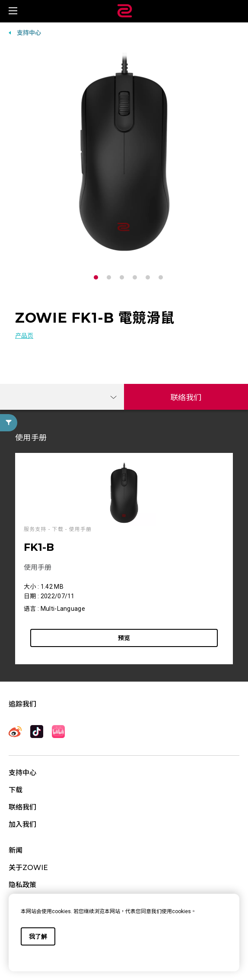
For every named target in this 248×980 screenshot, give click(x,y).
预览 (124, 638)
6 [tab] (163, 277)
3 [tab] (124, 277)
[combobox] (62, 397)
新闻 (16, 850)
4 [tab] (137, 277)
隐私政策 (22, 885)
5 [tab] (150, 277)
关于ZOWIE (28, 868)
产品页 (24, 336)
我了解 (38, 936)
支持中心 (29, 33)
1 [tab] (98, 277)
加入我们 (22, 825)
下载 (16, 790)
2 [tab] (111, 277)
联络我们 (186, 397)
